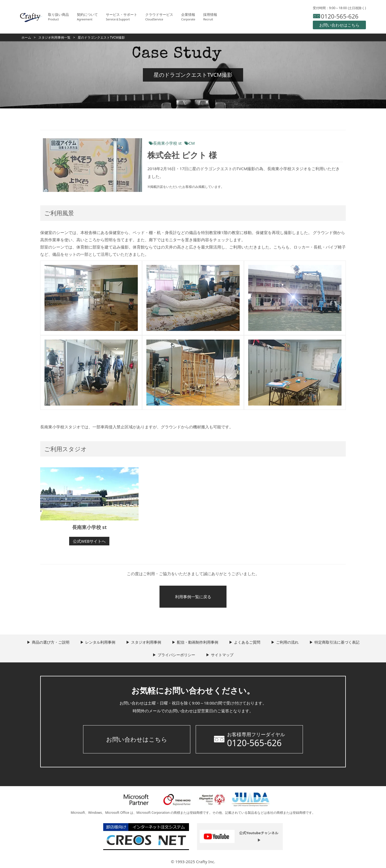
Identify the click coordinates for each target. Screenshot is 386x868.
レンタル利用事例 (100, 642)
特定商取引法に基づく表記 (337, 642)
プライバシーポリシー (176, 655)
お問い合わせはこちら (137, 739)
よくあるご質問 (247, 642)
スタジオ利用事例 (146, 642)
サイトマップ (222, 655)
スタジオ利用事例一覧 (54, 37)
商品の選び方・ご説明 (51, 642)
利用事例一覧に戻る (193, 597)
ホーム (26, 37)
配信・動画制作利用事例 (198, 642)
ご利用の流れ (287, 642)
